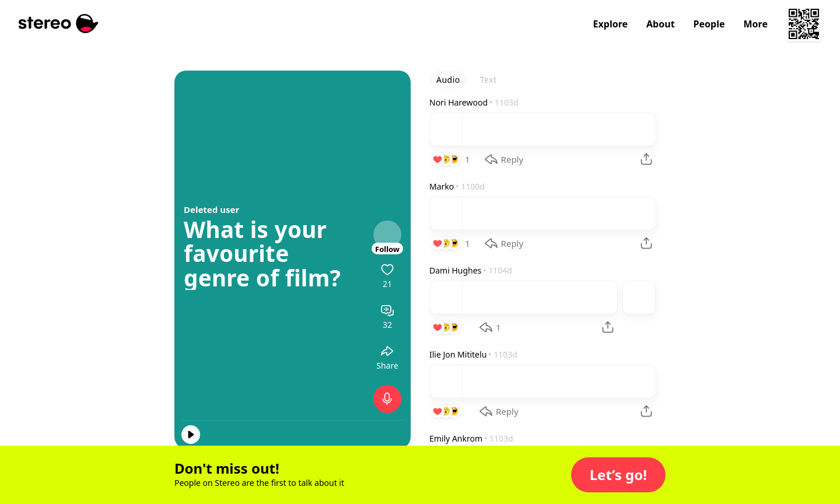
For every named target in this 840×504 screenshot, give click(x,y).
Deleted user (211, 209)
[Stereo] (59, 24)
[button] (618, 475)
